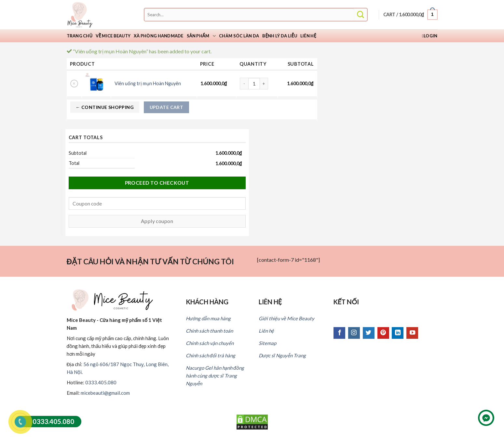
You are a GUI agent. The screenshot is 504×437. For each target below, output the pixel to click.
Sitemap (267, 343)
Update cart (167, 107)
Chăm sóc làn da (239, 36)
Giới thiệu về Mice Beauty (286, 318)
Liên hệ (308, 36)
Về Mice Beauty (113, 36)
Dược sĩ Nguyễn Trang (282, 355)
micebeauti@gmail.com (105, 393)
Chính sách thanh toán (209, 331)
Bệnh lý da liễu (280, 36)
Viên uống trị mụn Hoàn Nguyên (148, 83)
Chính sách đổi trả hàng (211, 355)
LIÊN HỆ (270, 302)
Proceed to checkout (157, 183)
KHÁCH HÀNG (207, 302)
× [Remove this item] (74, 83)
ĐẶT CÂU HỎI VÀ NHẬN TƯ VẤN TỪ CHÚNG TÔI (150, 261)
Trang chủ (80, 36)
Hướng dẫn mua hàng (208, 318)
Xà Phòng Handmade (158, 36)
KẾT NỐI (346, 302)
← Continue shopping (105, 107)
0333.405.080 (101, 382)
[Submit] (361, 15)
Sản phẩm (201, 36)
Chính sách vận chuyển (210, 343)
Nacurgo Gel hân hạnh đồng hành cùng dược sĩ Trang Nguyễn (215, 376)
